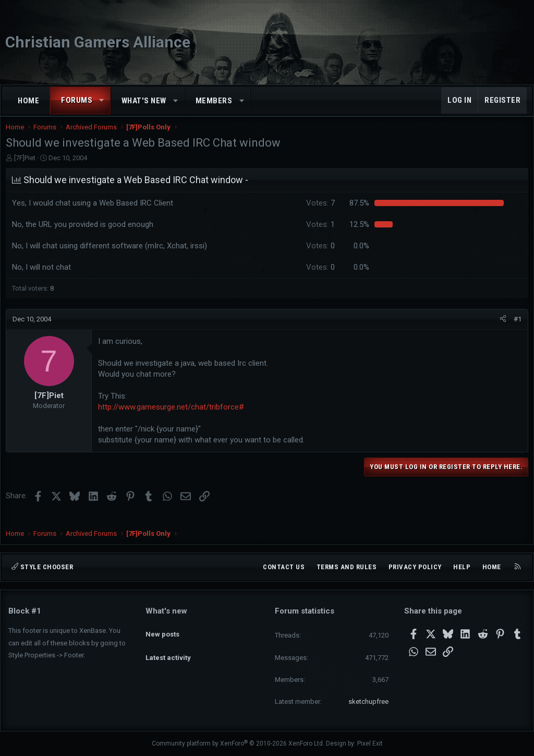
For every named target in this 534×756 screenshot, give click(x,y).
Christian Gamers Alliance (98, 42)
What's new (144, 101)
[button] (102, 100)
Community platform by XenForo (238, 743)
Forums (77, 100)
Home (28, 101)
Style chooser (42, 567)
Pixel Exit (370, 743)
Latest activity (168, 648)
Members (214, 101)
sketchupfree (368, 701)
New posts (162, 629)
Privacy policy (415, 567)
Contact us (284, 567)
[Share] (500, 330)
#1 (515, 329)
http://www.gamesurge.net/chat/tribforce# (174, 417)
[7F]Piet (27, 168)
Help (462, 567)
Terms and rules (347, 567)
